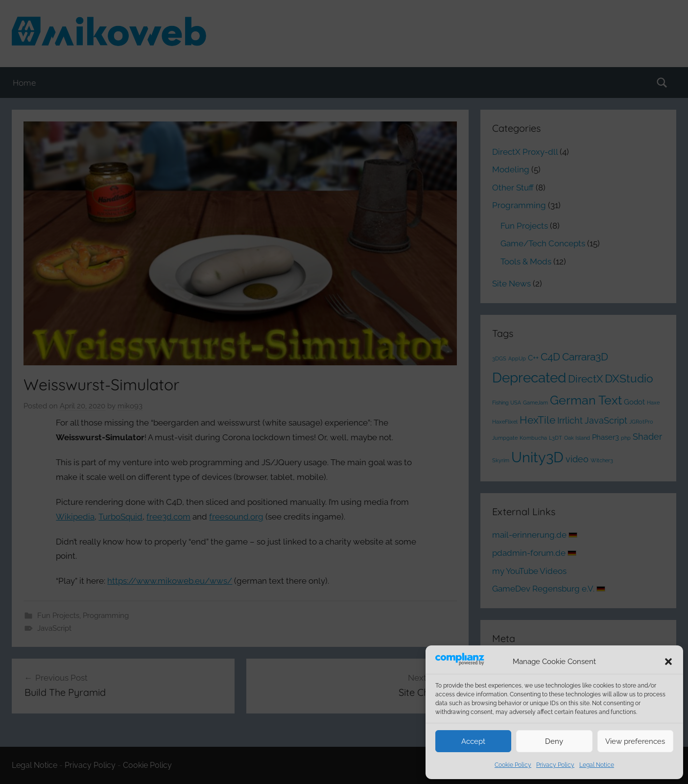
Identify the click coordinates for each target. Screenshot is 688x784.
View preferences (635, 741)
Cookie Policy (513, 765)
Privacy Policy (555, 765)
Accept (473, 741)
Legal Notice (597, 765)
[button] (668, 662)
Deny (554, 741)
